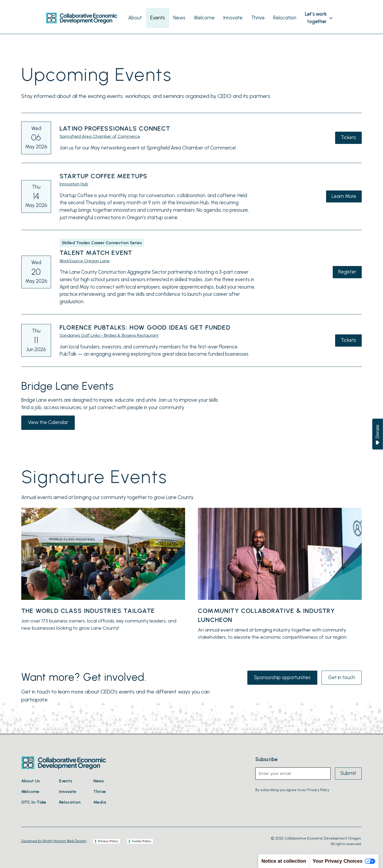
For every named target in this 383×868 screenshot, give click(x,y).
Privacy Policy (108, 841)
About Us (31, 781)
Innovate (233, 18)
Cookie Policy (141, 841)
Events (158, 18)
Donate (378, 435)
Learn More (344, 196)
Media (100, 802)
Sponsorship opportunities (282, 678)
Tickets (348, 138)
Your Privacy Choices (344, 861)
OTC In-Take (34, 802)
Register (347, 272)
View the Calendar (48, 422)
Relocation (285, 18)
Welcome (204, 18)
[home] (82, 18)
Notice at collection (284, 861)
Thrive (258, 18)
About (135, 18)
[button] (319, 18)
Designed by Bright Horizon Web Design (54, 841)
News (179, 18)
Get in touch (342, 678)
